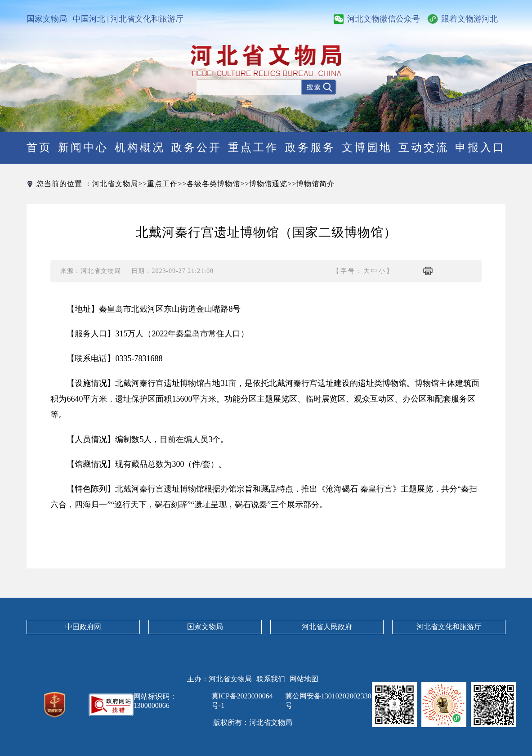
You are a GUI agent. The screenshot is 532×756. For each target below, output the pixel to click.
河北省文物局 (115, 184)
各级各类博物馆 (213, 184)
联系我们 (271, 679)
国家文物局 (47, 19)
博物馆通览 (268, 184)
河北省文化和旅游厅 (147, 19)
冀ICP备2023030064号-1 (242, 701)
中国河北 (89, 19)
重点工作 (162, 184)
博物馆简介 (315, 184)
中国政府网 (83, 627)
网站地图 (304, 679)
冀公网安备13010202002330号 (328, 701)
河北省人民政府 (327, 627)
